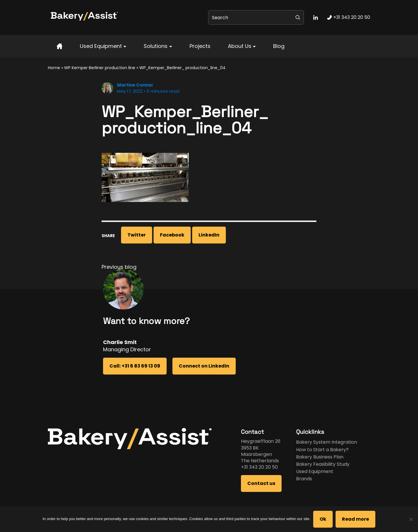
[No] (411, 519)
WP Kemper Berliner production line (100, 68)
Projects (200, 46)
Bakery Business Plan (320, 457)
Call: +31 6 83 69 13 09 (135, 366)
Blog (279, 46)
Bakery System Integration (327, 442)
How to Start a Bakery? (322, 450)
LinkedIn (209, 235)
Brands (304, 479)
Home (54, 68)
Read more (355, 519)
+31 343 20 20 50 (259, 467)
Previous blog (119, 267)
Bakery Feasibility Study (323, 464)
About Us (240, 46)
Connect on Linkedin (204, 366)
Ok (323, 519)
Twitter (137, 235)
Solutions (156, 46)
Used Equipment (101, 46)
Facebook (172, 235)
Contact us (261, 483)
